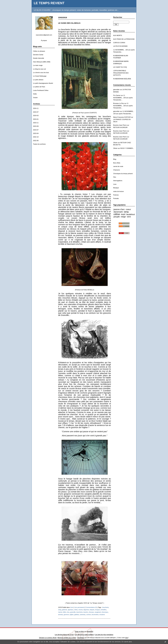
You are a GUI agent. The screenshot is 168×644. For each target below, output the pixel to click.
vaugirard (98, 612)
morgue (97, 610)
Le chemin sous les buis (41, 73)
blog (127, 638)
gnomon (66, 615)
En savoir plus (127, 642)
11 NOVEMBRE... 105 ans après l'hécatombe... (123, 98)
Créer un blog (79, 631)
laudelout (131, 214)
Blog (115, 159)
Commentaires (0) (91, 607)
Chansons (117, 170)
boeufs (86, 612)
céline (117, 214)
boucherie (105, 607)
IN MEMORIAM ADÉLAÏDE (122, 79)
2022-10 (36, 137)
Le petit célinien (38, 80)
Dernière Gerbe (38, 55)
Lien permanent (79, 607)
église (72, 615)
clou (68, 612)
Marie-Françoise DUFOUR (122, 117)
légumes (86, 610)
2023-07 (36, 130)
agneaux (71, 610)
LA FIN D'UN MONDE (120, 46)
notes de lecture (119, 191)
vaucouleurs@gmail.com (44, 35)
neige (123, 217)
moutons (102, 615)
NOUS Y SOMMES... (127, 148)
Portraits (116, 198)
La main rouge (38, 65)
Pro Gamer (117, 95)
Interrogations (118, 181)
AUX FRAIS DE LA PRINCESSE (124, 39)
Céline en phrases (39, 51)
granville (73, 612)
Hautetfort (90, 631)
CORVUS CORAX (119, 43)
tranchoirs (79, 612)
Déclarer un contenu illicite (48, 638)
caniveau (83, 615)
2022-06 (36, 141)
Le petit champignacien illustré (43, 83)
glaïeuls (65, 610)
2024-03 (36, 116)
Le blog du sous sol (39, 69)
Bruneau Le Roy (119, 103)
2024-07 (36, 112)
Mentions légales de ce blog (67, 638)
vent (129, 217)
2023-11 (36, 123)
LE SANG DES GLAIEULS (69, 23)
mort (123, 214)
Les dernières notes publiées (84, 635)
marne (60, 612)
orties (76, 610)
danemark (118, 212)
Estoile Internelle (39, 58)
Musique (116, 188)
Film (115, 177)
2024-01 (36, 119)
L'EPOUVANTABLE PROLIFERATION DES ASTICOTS (121, 73)
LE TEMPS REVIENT (49, 3)
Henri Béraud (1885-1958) (42, 62)
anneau (61, 615)
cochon (89, 615)
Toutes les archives (39, 144)
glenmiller (116, 90)
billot (65, 612)
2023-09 (36, 126)
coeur (128, 209)
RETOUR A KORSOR (120, 127)
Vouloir (35, 98)
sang (126, 212)
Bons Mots (117, 163)
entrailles (103, 610)
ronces (81, 610)
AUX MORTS (118, 35)
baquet (92, 610)
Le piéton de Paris (39, 87)
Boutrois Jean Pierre (120, 125)
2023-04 (36, 133)
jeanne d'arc (119, 209)
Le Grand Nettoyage (40, 76)
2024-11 (36, 108)
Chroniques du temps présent (123, 174)
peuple (117, 217)
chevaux (91, 612)
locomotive (95, 615)
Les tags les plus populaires (104, 635)
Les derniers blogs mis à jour (64, 635)
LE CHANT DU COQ (120, 67)
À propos (44, 40)
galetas (77, 615)
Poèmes (116, 195)
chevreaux (105, 612)
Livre (115, 184)
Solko (35, 94)
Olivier (115, 143)
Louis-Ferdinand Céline (41, 90)
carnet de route (118, 166)
